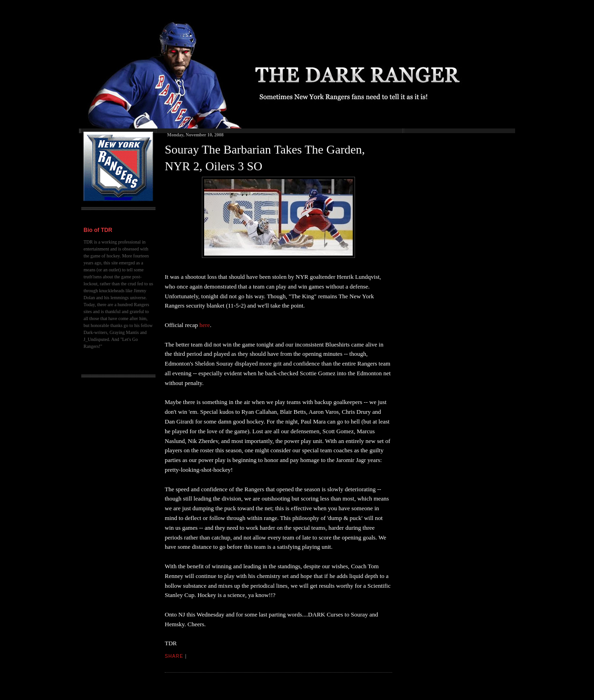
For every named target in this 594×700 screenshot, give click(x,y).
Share (174, 656)
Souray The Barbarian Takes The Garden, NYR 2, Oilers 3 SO (265, 158)
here (205, 325)
